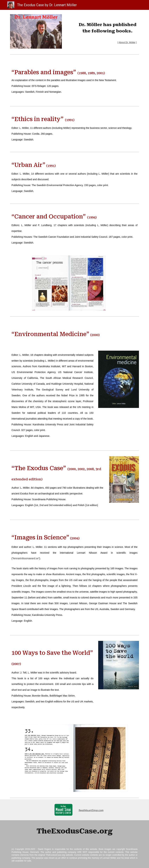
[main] (108, 30)
